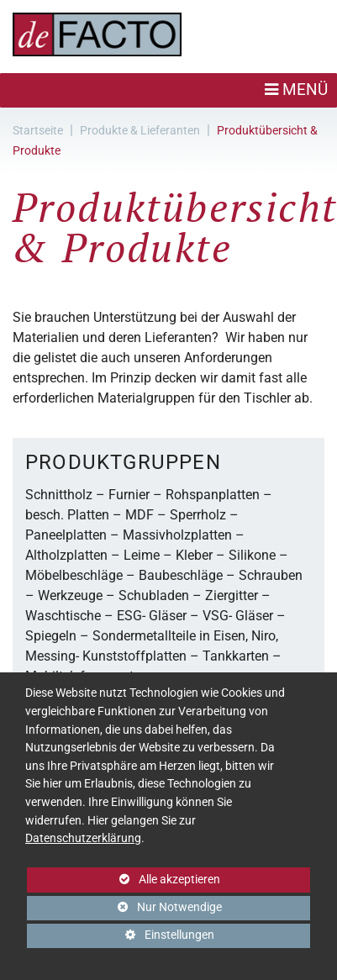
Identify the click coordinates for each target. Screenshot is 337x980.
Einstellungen (121, 938)
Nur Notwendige (124, 910)
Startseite (38, 130)
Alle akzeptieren (124, 880)
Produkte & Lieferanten (140, 130)
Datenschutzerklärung (83, 838)
